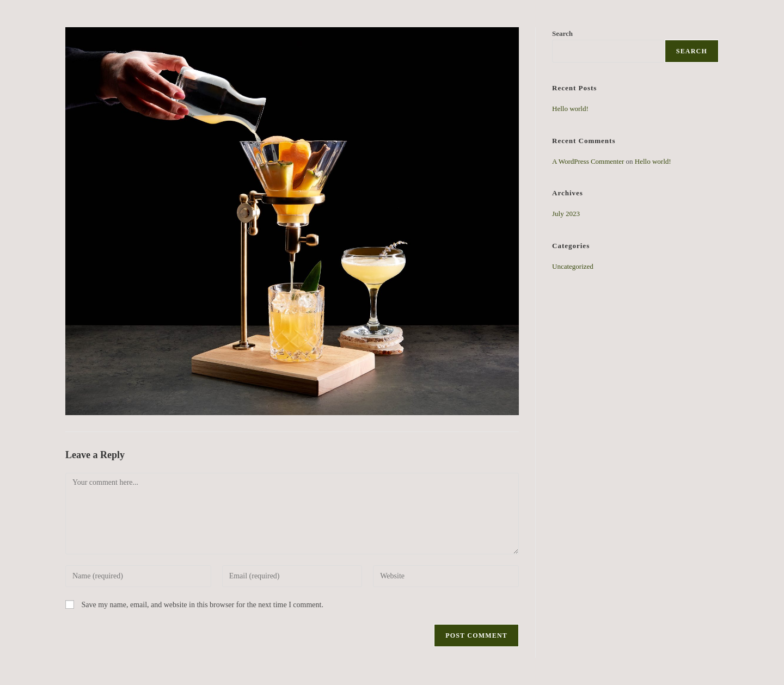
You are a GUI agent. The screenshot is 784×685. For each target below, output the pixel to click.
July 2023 (566, 214)
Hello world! (570, 109)
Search (692, 51)
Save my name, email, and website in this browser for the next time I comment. (203, 605)
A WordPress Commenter (588, 161)
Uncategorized (573, 266)
